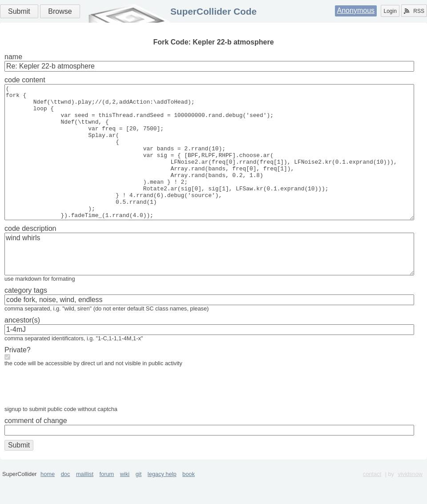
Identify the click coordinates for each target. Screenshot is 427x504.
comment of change (36, 447)
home (48, 501)
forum (107, 501)
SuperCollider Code (213, 11)
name (13, 57)
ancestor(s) (22, 347)
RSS (414, 11)
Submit (19, 11)
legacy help (162, 501)
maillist (85, 501)
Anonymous (356, 10)
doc (66, 501)
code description (30, 255)
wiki (125, 501)
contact (372, 501)
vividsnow (410, 501)
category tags (26, 317)
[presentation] (72, 415)
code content (25, 80)
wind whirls (209, 281)
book (189, 501)
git (139, 501)
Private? (18, 377)
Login (390, 11)
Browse (60, 11)
